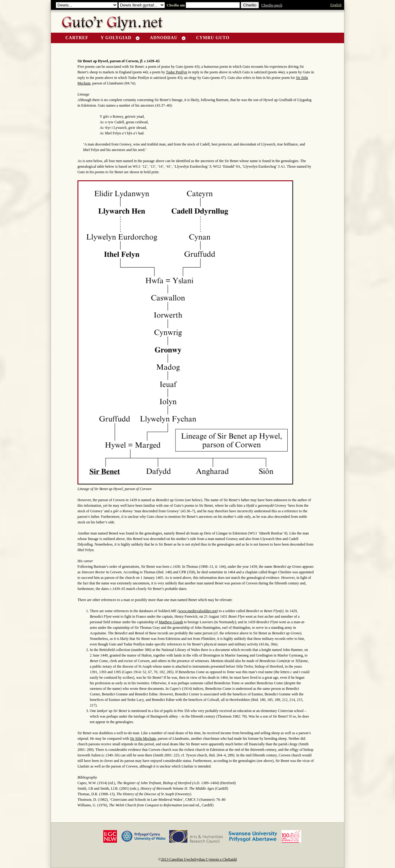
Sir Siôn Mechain (143, 739)
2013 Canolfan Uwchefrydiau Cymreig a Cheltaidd (199, 859)
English (336, 5)
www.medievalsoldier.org (198, 611)
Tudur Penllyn (177, 72)
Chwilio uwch (272, 5)
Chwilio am (175, 5)
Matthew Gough (171, 622)
